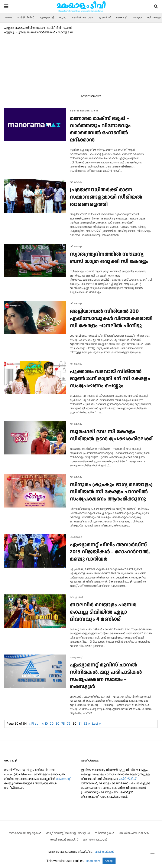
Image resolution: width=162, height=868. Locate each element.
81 (80, 724)
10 (46, 724)
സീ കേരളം (155, 18)
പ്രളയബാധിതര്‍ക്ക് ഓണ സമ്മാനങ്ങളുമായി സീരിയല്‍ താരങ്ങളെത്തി (106, 197)
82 (85, 724)
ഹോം (9, 18)
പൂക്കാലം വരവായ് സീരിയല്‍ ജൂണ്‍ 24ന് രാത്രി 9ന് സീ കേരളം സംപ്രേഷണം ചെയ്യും (110, 379)
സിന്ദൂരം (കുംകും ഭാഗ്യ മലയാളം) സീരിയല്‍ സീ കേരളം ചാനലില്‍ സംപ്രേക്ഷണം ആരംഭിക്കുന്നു (111, 492)
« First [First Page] (33, 724)
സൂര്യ (63, 18)
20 (52, 724)
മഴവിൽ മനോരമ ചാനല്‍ (84, 111)
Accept (109, 861)
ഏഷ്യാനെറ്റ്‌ (47, 18)
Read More (94, 861)
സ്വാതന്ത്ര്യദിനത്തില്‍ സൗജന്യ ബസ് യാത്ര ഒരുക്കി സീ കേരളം (109, 258)
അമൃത (137, 18)
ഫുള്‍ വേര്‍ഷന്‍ (104, 852)
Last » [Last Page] (96, 724)
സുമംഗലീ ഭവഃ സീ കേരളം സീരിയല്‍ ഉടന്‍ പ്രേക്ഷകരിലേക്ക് (111, 435)
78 (63, 724)
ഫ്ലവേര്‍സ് (105, 18)
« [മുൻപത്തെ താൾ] (43, 724)
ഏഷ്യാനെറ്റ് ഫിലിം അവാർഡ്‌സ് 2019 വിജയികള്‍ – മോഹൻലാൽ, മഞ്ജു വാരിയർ (110, 552)
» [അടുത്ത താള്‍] (89, 724)
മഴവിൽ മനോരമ (82, 18)
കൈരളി (122, 18)
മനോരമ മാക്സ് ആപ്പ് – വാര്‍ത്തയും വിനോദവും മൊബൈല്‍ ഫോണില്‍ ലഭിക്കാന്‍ (100, 129)
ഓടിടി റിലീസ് (26, 18)
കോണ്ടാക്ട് (63, 779)
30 (57, 724)
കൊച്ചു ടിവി (77, 597)
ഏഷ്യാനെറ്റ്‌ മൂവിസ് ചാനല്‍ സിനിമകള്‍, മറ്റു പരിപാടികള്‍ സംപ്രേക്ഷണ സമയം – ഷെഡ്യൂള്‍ (106, 676)
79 (69, 724)
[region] (116, 60)
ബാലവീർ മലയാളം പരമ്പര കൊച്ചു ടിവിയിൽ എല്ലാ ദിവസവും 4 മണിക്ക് (103, 612)
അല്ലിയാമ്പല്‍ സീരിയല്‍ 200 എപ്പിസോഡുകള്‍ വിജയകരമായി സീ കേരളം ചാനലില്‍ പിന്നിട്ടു (111, 318)
